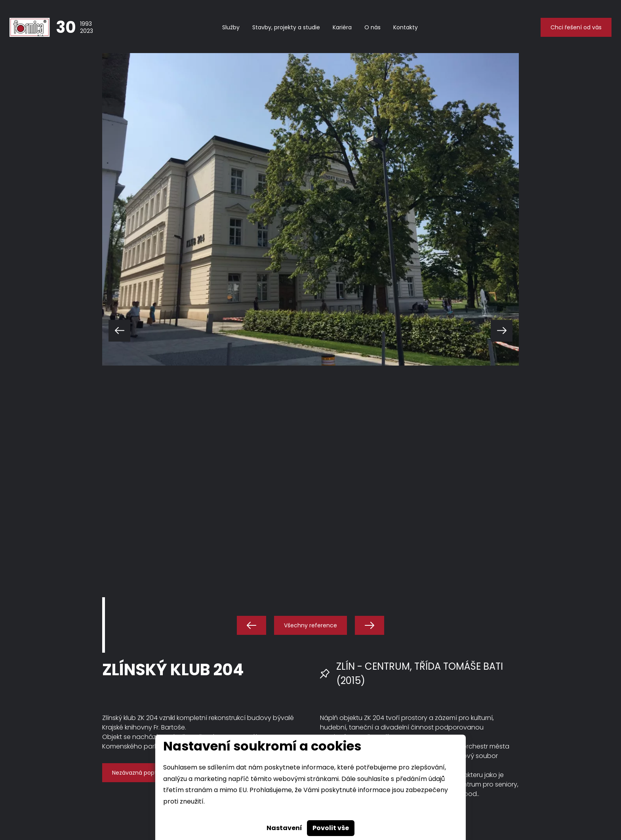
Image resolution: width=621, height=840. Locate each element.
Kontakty (406, 27)
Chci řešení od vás (576, 27)
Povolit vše (331, 828)
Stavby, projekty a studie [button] (286, 27)
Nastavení (284, 828)
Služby (231, 27)
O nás (372, 27)
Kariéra (342, 27)
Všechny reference (310, 625)
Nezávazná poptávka (141, 773)
